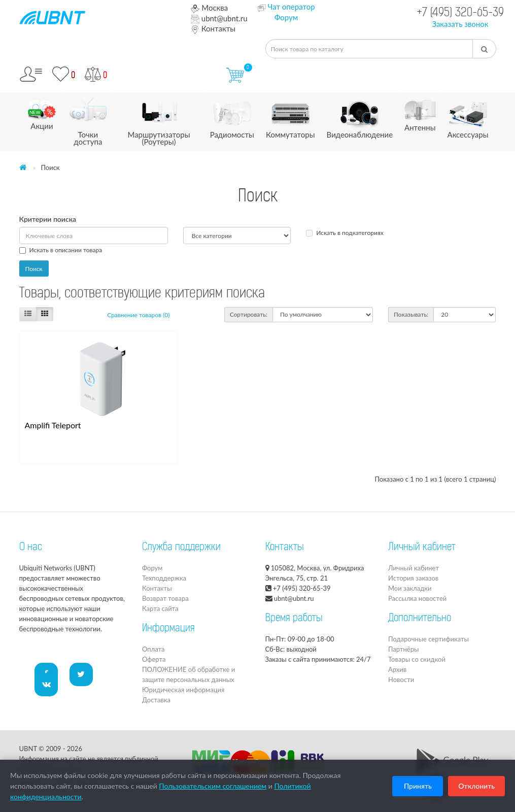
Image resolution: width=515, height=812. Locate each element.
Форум (286, 17)
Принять (418, 786)
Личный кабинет (414, 568)
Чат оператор (291, 7)
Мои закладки (410, 588)
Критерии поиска (48, 219)
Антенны (420, 112)
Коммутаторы (290, 116)
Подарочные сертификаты (428, 639)
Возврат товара (165, 598)
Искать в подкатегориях (345, 233)
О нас (31, 548)
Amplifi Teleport (53, 425)
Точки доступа (88, 120)
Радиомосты (232, 116)
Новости (401, 680)
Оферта (154, 659)
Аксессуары (468, 116)
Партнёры (403, 649)
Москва (209, 8)
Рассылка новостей (417, 598)
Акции (42, 112)
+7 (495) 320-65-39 (460, 13)
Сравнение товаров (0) (138, 315)
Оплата (153, 649)
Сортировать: (249, 314)
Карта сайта (160, 608)
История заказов (413, 578)
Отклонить (476, 786)
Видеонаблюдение (360, 116)
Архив (397, 669)
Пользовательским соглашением (213, 786)
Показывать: (411, 314)
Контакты (213, 28)
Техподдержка (164, 578)
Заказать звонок (460, 24)
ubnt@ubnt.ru (219, 18)
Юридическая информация (183, 690)
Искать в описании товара (61, 250)
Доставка (156, 700)
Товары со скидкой (417, 659)
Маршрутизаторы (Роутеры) (159, 120)
